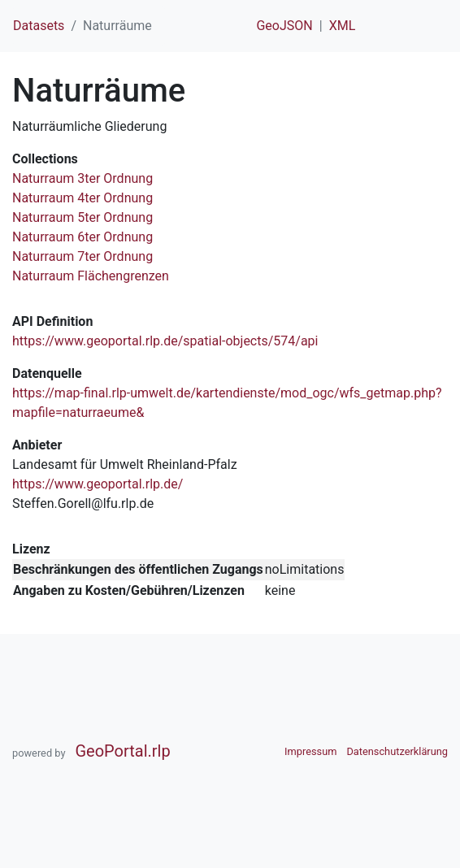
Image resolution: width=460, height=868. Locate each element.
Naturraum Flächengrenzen (91, 276)
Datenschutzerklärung (397, 751)
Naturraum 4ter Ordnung (82, 198)
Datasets (39, 26)
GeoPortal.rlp (122, 751)
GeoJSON (284, 26)
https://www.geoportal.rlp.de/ (98, 484)
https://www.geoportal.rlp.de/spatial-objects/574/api (165, 341)
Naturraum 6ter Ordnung (82, 237)
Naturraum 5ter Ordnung (82, 217)
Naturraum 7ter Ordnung (82, 256)
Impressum (310, 751)
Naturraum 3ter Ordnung (82, 178)
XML (343, 26)
